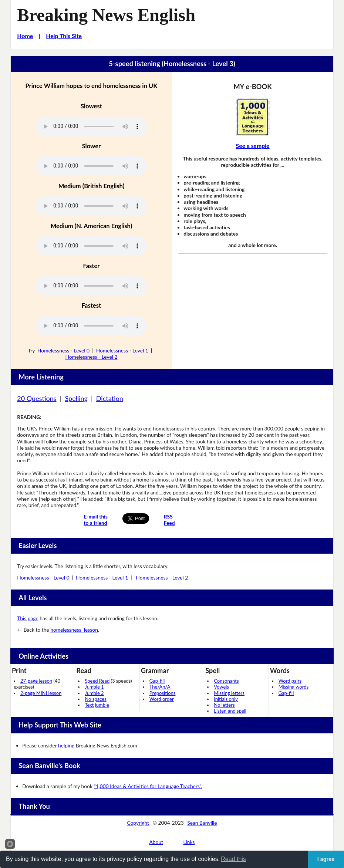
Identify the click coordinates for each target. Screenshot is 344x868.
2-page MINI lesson (41, 693)
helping (66, 745)
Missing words (294, 687)
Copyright (138, 823)
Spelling (76, 398)
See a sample (253, 146)
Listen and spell (230, 711)
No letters (224, 705)
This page (28, 618)
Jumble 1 (94, 687)
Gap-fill (157, 681)
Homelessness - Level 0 (63, 350)
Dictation (110, 398)
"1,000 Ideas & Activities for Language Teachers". (148, 786)
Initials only (226, 699)
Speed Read (97, 681)
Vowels (221, 687)
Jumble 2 (94, 693)
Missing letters (229, 693)
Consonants (226, 681)
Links (189, 842)
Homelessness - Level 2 (91, 357)
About (156, 842)
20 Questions (37, 398)
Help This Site (64, 36)
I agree (326, 859)
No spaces (95, 699)
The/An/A (160, 687)
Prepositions (163, 693)
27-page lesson (36, 681)
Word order (162, 699)
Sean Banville (202, 823)
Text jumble (97, 705)
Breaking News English (106, 15)
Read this (233, 859)
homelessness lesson (74, 630)
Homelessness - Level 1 (122, 350)
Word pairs (290, 681)
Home (25, 36)
